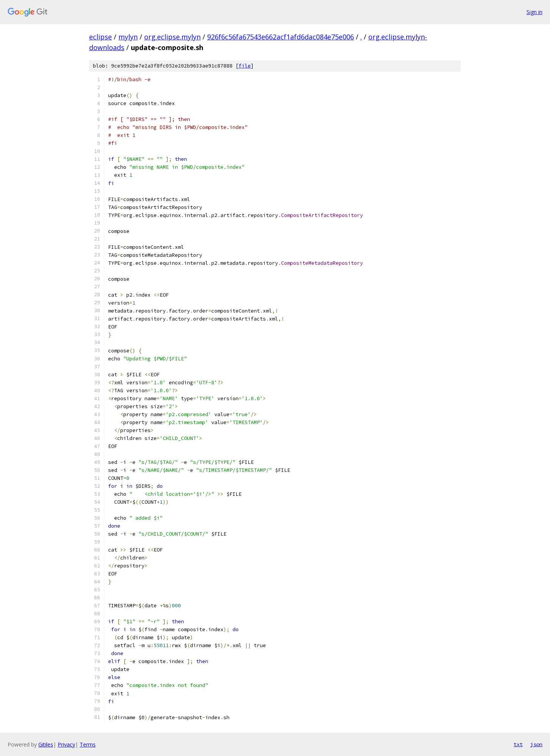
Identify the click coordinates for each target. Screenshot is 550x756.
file (245, 66)
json (536, 744)
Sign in (534, 12)
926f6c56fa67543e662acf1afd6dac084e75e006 (280, 37)
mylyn (128, 37)
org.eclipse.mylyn (172, 37)
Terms (88, 744)
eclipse (101, 37)
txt (518, 744)
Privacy (66, 744)
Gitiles (46, 744)
